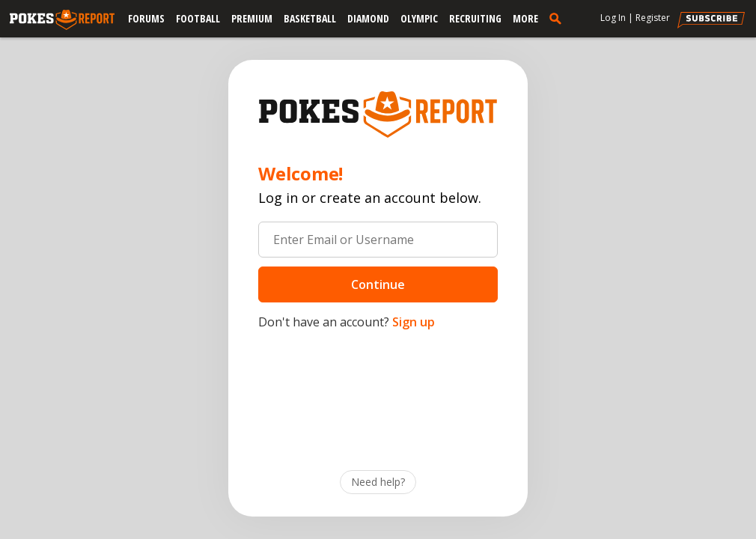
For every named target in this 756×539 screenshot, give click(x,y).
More (525, 18)
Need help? (378, 482)
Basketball (310, 18)
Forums (146, 18)
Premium (252, 18)
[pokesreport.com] (62, 20)
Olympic (419, 18)
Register (653, 18)
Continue (378, 284)
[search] (558, 18)
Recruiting (475, 18)
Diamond (368, 18)
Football (198, 18)
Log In (613, 18)
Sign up (414, 322)
